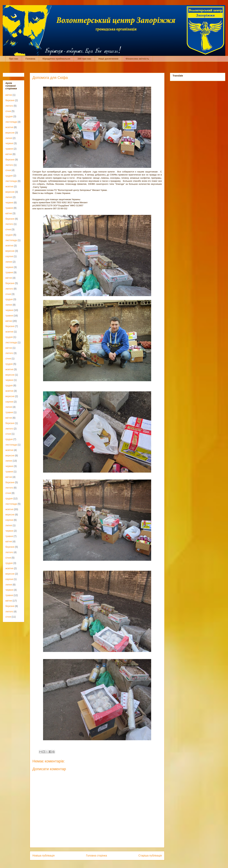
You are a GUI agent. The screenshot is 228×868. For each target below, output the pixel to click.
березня (10, 100)
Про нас (14, 59)
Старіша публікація (150, 856)
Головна (30, 59)
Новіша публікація (43, 856)
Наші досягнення (108, 59)
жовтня (9, 127)
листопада (11, 122)
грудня (9, 116)
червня (9, 143)
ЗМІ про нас (84, 59)
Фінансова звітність (137, 59)
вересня (10, 133)
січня (8, 111)
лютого (9, 106)
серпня (9, 256)
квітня (9, 95)
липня (9, 138)
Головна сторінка (97, 856)
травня (9, 149)
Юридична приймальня (56, 59)
